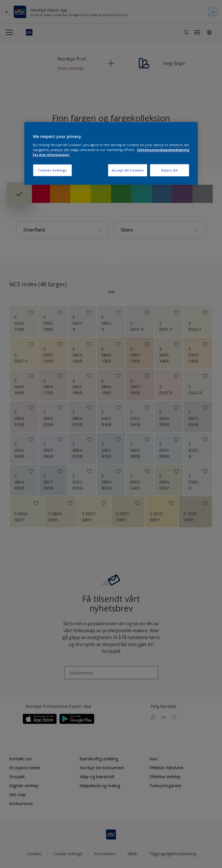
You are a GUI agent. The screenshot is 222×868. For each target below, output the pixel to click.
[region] (111, 153)
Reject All (170, 170)
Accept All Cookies (128, 170)
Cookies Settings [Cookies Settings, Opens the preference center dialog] (52, 170)
